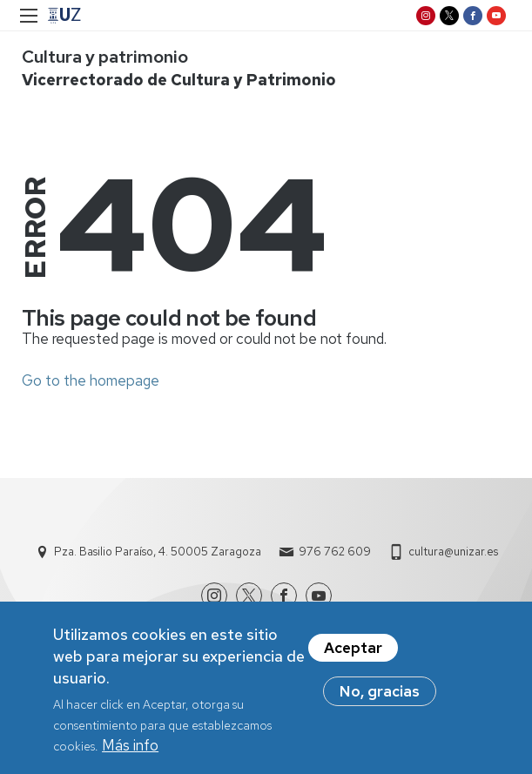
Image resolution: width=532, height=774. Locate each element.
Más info (130, 753)
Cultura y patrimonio (105, 57)
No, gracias (380, 698)
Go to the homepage (91, 380)
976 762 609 (335, 552)
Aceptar (353, 655)
